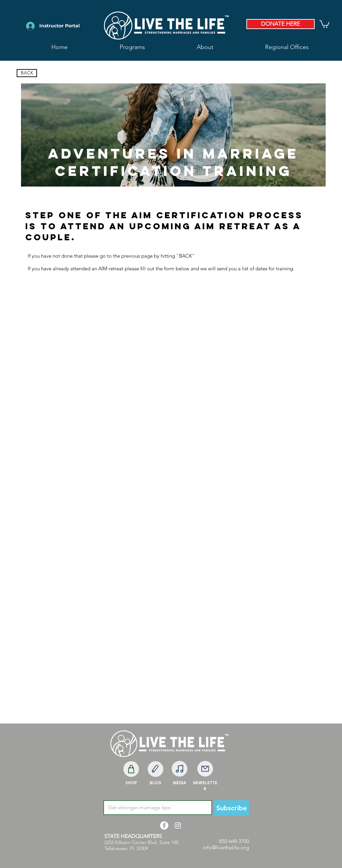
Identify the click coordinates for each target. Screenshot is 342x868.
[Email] (156, 808)
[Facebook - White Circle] (164, 825)
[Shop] (131, 769)
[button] (205, 47)
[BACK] (27, 73)
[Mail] (205, 769)
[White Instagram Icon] (178, 825)
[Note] (179, 769)
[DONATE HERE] (280, 24)
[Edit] (155, 769)
